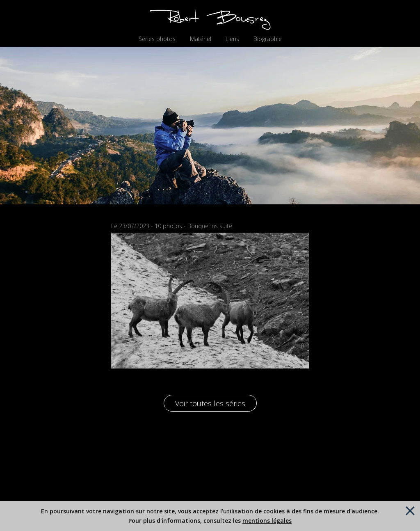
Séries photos (157, 39)
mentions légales (267, 521)
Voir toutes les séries (210, 403)
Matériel (201, 39)
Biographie (268, 39)
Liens (232, 39)
